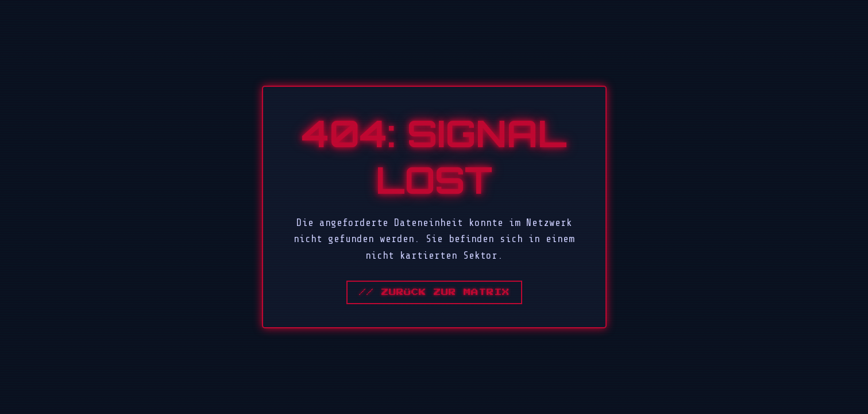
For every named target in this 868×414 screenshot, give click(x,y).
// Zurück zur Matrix (434, 292)
